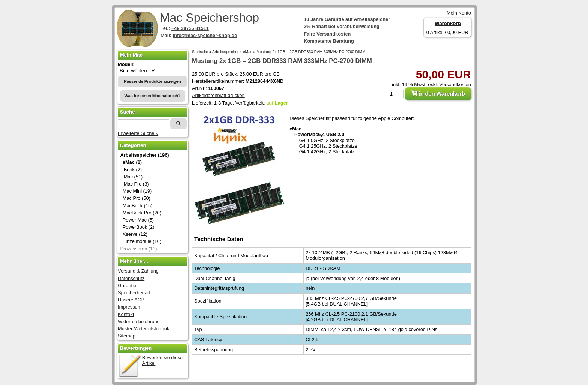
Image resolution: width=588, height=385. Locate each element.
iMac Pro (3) (136, 184)
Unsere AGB (131, 300)
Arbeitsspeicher (226, 52)
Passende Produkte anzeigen (152, 81)
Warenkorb (448, 23)
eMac (248, 52)
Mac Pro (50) (136, 198)
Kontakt (126, 314)
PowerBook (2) (139, 227)
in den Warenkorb (438, 94)
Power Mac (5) (138, 220)
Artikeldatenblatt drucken (218, 95)
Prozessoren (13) (138, 249)
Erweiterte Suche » (138, 133)
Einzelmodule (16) (142, 241)
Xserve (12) (135, 234)
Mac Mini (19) (137, 191)
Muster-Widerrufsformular (145, 329)
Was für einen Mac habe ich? (152, 96)
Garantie (127, 285)
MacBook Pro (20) (142, 213)
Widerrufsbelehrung (139, 321)
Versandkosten (455, 85)
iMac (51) (133, 177)
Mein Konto (459, 13)
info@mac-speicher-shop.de (205, 35)
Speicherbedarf (134, 293)
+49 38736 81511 (190, 28)
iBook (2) (132, 170)
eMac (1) (132, 162)
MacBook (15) (138, 206)
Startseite (200, 52)
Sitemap (127, 336)
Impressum (130, 307)
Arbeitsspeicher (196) (144, 155)
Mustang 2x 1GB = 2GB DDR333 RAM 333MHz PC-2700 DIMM (311, 52)
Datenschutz (131, 278)
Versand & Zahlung (138, 271)
